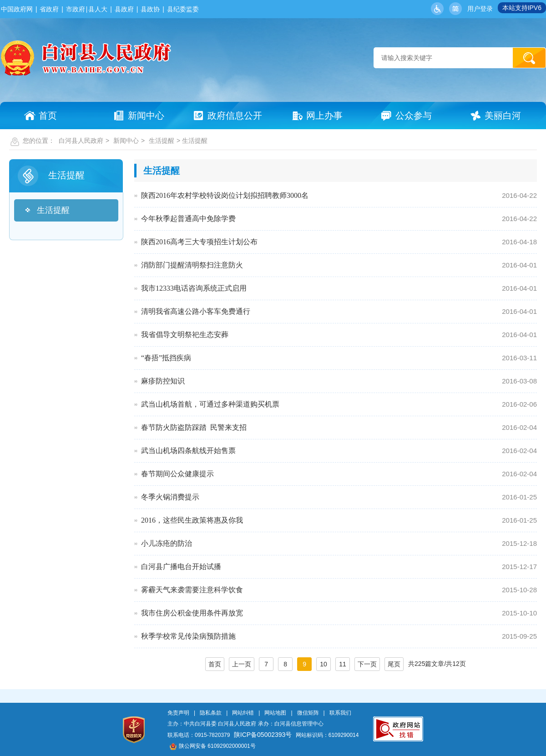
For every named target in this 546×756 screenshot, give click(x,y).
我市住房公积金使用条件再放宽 (192, 613)
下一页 (367, 664)
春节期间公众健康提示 (177, 474)
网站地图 (275, 713)
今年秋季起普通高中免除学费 (188, 219)
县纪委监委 (183, 9)
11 (343, 664)
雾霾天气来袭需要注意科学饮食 (192, 590)
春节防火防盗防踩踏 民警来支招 (194, 427)
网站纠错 (243, 713)
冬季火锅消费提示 (170, 497)
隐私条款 (211, 713)
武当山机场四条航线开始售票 (188, 451)
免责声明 (178, 713)
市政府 (76, 9)
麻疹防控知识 (163, 381)
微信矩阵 (308, 713)
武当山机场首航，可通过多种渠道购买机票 (210, 404)
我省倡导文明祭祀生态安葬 (185, 335)
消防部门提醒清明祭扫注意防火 (192, 265)
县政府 (124, 9)
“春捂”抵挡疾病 (166, 358)
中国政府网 (17, 9)
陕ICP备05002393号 (263, 735)
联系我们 (340, 713)
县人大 (98, 9)
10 (324, 664)
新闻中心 (126, 141)
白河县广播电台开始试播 (181, 567)
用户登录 (480, 9)
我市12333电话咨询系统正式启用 (194, 288)
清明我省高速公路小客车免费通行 (196, 311)
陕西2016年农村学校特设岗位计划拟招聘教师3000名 (225, 195)
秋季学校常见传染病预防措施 (188, 636)
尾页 (394, 664)
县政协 (150, 9)
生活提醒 (162, 141)
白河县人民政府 (81, 141)
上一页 (242, 664)
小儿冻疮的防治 (167, 543)
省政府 (49, 9)
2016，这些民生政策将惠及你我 (192, 520)
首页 (215, 664)
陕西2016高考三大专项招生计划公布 (199, 242)
